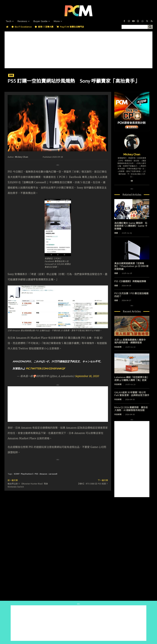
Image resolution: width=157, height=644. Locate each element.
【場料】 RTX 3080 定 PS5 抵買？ (93, 484)
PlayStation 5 (27, 474)
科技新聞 (118, 347)
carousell (53, 474)
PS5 (36, 474)
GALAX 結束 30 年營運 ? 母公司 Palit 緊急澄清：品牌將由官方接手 (132, 394)
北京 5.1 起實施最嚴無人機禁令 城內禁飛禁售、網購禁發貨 (131, 341)
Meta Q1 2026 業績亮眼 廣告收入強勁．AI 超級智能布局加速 (131, 409)
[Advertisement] (78, 49)
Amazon (43, 474)
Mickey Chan (22, 157)
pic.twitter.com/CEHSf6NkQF (45, 368)
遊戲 (11, 75)
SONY (17, 474)
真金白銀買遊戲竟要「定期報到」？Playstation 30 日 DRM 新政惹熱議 (131, 266)
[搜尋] (150, 27)
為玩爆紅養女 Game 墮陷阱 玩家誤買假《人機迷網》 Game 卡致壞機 (131, 226)
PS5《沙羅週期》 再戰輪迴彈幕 (130, 281)
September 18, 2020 (87, 376)
